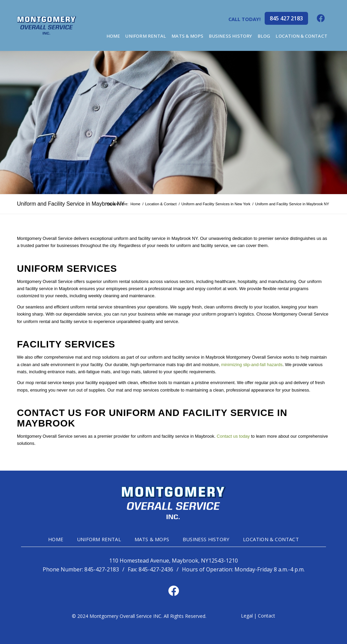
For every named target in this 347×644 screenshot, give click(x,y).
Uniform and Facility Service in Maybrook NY (71, 204)
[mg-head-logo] (47, 25)
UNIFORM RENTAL (99, 539)
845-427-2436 (156, 569)
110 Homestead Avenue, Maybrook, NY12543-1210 (173, 561)
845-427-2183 (102, 569)
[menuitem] (113, 36)
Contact (267, 616)
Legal (247, 616)
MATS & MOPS (152, 539)
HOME (56, 539)
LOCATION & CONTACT (271, 539)
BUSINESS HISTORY (206, 539)
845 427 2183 (286, 18)
